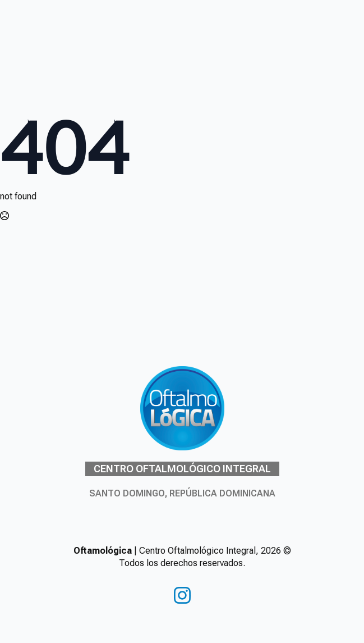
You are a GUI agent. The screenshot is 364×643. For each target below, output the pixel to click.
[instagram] (182, 595)
